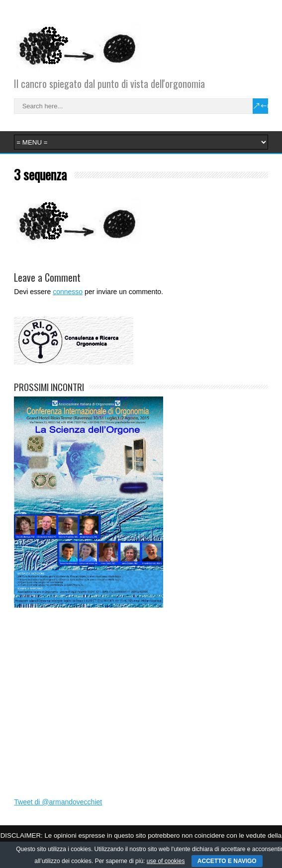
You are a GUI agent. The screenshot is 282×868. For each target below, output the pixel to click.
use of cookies (166, 861)
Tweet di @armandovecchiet (58, 802)
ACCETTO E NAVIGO (227, 861)
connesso (68, 292)
